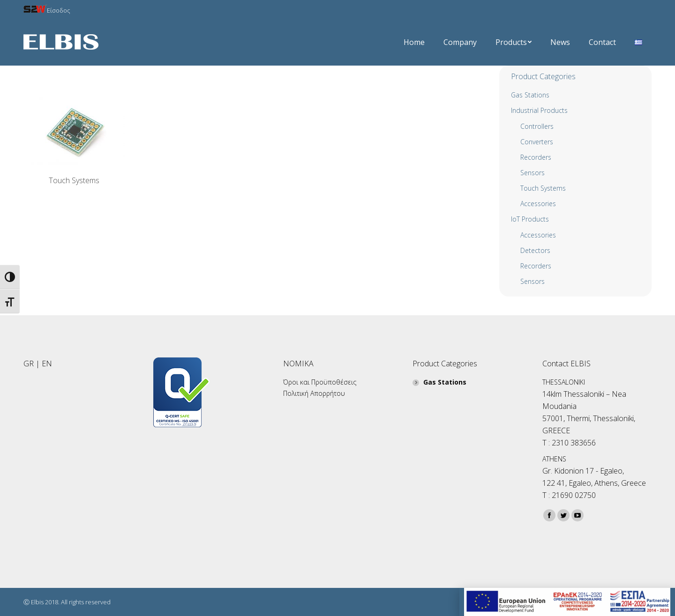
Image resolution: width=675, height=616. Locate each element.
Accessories (538, 235)
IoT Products (530, 219)
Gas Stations (530, 95)
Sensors (532, 173)
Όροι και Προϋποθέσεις (320, 382)
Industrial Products (539, 110)
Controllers (537, 126)
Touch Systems (74, 180)
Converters (537, 142)
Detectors (535, 250)
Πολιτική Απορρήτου (314, 393)
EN (47, 364)
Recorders (536, 157)
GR (29, 364)
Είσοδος (47, 10)
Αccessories (538, 204)
